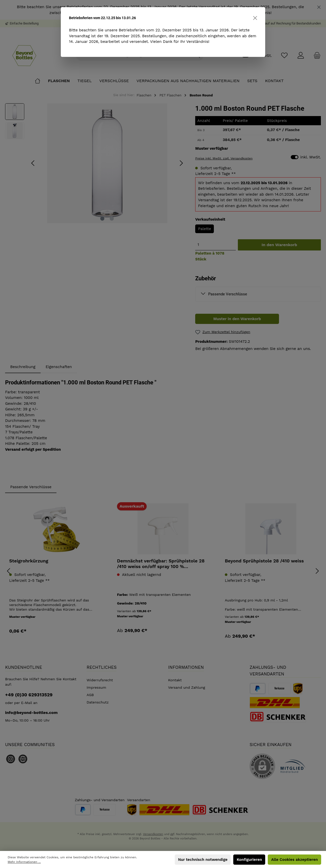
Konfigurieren (249, 860)
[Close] (255, 18)
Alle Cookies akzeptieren (294, 860)
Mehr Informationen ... (24, 862)
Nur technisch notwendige (203, 860)
